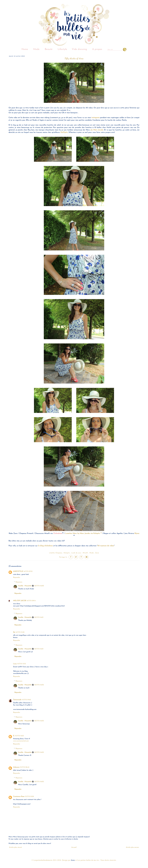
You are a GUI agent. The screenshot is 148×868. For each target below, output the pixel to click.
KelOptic (64, 132)
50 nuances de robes (106, 546)
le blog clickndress (45, 546)
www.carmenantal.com (21, 741)
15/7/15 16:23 (19, 736)
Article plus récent (15, 847)
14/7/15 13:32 (20, 632)
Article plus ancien (132, 847)
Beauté (49, 49)
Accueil (74, 847)
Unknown (16, 767)
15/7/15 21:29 (29, 796)
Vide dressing (79, 49)
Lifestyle (62, 49)
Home (25, 49)
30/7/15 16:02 (39, 685)
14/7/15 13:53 (21, 664)
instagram (96, 118)
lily (14, 632)
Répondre (17, 577)
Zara (97, 553)
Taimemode (17, 700)
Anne (73, 860)
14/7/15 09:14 (31, 601)
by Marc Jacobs (97, 130)
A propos (97, 49)
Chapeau (59, 553)
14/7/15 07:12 (28, 571)
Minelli (85, 553)
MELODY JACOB (20, 601)
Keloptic (67, 553)
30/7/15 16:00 (39, 586)
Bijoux (137, 533)
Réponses (19, 582)
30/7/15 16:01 (39, 617)
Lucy (15, 664)
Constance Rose (19, 796)
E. (14, 736)
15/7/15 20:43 (25, 767)
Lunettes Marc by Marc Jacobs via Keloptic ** (83, 533)
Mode (36, 49)
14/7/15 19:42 (26, 700)
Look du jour (76, 553)
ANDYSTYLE (18, 571)
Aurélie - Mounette (25, 586)
